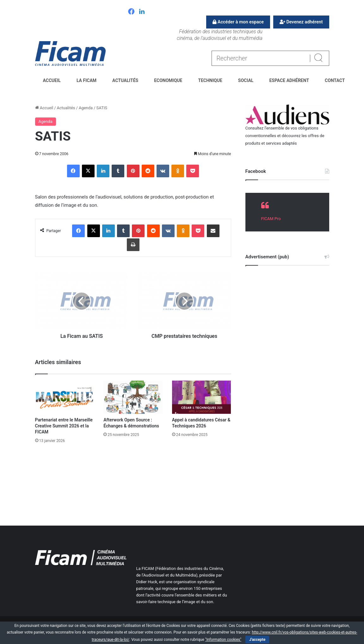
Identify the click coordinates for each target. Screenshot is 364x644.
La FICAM (86, 80)
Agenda (86, 108)
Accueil (52, 80)
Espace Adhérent (289, 80)
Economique (168, 80)
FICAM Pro (271, 219)
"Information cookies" (223, 640)
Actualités (125, 80)
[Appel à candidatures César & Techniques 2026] (202, 397)
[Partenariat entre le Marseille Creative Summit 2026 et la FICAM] (65, 397)
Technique (210, 80)
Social (246, 80)
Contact (335, 80)
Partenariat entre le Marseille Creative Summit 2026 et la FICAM (64, 426)
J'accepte (257, 640)
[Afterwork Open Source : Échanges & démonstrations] (133, 397)
